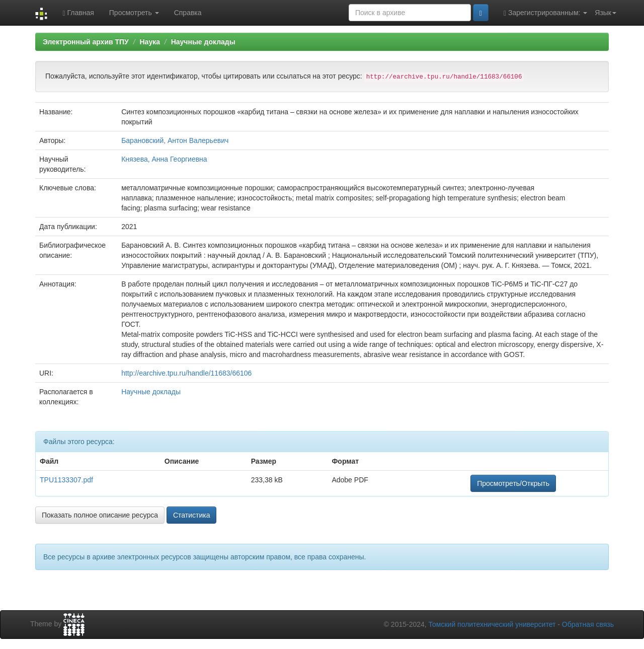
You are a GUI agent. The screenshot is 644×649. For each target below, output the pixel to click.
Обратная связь (588, 624)
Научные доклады (203, 42)
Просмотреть (134, 13)
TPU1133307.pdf (66, 480)
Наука (149, 42)
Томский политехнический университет (492, 624)
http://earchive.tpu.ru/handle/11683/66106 (186, 373)
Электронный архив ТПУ (86, 42)
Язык (606, 13)
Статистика (192, 515)
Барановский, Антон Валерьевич (175, 140)
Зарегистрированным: (545, 13)
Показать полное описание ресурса (100, 515)
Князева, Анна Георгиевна (164, 159)
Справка (188, 13)
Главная (78, 13)
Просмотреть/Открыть (513, 483)
